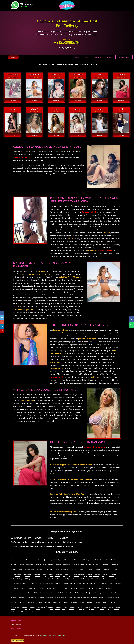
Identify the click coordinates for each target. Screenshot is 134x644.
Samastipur (16, 607)
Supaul (104, 607)
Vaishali (25, 612)
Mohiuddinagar (97, 593)
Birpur (58, 569)
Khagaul (23, 588)
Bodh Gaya (66, 569)
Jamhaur (32, 584)
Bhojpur (15, 569)
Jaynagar (66, 584)
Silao (65, 607)
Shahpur (33, 607)
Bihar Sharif (30, 569)
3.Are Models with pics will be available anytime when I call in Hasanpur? (43, 546)
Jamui (40, 584)
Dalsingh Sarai (17, 574)
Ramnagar (74, 602)
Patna (14, 602)
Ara (22, 560)
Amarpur (15, 560)
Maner (55, 593)
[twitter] (2, 318)
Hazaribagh (86, 579)
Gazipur (21, 579)
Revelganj (90, 602)
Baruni (59, 565)
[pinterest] (2, 331)
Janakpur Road (49, 584)
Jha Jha (73, 584)
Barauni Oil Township (26, 565)
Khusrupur (41, 588)
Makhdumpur (46, 593)
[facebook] (2, 313)
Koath (59, 588)
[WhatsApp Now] (131, 325)
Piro (28, 602)
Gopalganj (52, 579)
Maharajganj (16, 593)
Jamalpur (24, 584)
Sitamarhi (72, 607)
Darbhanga (27, 574)
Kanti (97, 584)
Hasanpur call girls (89, 212)
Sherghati (50, 607)
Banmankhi (105, 560)
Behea (75, 565)
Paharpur (117, 598)
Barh (37, 565)
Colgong (114, 569)
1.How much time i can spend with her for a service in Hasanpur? (39, 538)
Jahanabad (16, 584)
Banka (97, 560)
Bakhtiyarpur (88, 560)
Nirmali (103, 598)
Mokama (107, 593)
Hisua (100, 579)
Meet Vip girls (16, 624)
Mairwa (37, 593)
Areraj (35, 560)
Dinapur (67, 574)
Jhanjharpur (82, 584)
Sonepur (87, 607)
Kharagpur (32, 588)
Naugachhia (86, 598)
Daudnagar (37, 574)
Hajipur (69, 579)
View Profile (13, 101)
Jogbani (91, 584)
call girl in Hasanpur (105, 250)
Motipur (15, 598)
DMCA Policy (61, 635)
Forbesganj (113, 574)
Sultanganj (96, 607)
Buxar (74, 569)
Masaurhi (79, 593)
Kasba (104, 584)
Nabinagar (50, 598)
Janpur (58, 584)
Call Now (13, 57)
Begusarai (67, 565)
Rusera (98, 602)
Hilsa (94, 579)
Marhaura (71, 593)
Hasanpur (77, 579)
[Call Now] (131, 319)
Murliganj (31, 598)
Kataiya (111, 584)
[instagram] (2, 322)
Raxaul (82, 602)
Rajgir (66, 602)
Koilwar (66, 588)
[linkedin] (2, 326)
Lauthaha (91, 588)
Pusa (41, 602)
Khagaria (15, 588)
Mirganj (87, 593)
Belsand (82, 565)
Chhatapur (106, 569)
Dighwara (59, 574)
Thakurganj (16, 612)
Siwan (80, 607)
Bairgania (78, 560)
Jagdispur (116, 579)
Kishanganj (51, 588)
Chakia (81, 569)
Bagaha (60, 560)
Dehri (45, 574)
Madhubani (109, 588)
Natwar (78, 598)
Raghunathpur (57, 602)
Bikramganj (49, 569)
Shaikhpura (41, 607)
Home (77, 57)
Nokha (110, 598)
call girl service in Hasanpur (95, 447)
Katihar (118, 584)
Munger (23, 598)
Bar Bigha (114, 560)
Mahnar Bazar (27, 593)
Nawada (95, 598)
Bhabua (97, 565)
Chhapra (97, 569)
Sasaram (25, 607)
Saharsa (112, 602)
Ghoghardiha (30, 579)
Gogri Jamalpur (42, 579)
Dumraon (98, 574)
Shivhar (58, 607)
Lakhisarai (74, 588)
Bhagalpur (105, 565)
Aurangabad (51, 560)
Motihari (115, 593)
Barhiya (44, 565)
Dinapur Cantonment (79, 574)
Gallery (87, 57)
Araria (28, 560)
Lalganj (83, 588)
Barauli (15, 565)
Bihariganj (40, 569)
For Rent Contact (124, 57)
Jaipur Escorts (43, 635)
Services (98, 57)
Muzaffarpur (40, 598)
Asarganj (42, 560)
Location (110, 57)
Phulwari (21, 602)
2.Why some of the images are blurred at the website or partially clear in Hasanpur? (47, 542)
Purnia (34, 602)
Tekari (118, 607)
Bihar (22, 569)
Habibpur (61, 579)
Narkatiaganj (60, 598)
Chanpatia (89, 569)
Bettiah (89, 565)
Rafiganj (48, 602)
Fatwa (105, 574)
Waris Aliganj (34, 612)
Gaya (14, 579)
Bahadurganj (69, 560)
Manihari (62, 593)
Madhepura (100, 588)
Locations (22, 632)
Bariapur (52, 565)
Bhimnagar (114, 565)
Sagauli (105, 602)
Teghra (111, 607)
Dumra (90, 574)
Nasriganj (70, 598)
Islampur (107, 579)
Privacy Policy (52, 635)
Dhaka (51, 574)
